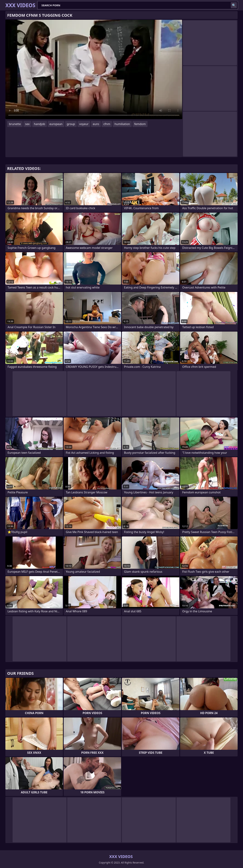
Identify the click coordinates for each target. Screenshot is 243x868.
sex (27, 124)
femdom (140, 124)
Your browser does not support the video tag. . (94, 69)
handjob (40, 124)
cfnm (107, 124)
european (56, 124)
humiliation (122, 124)
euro (96, 124)
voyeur (84, 124)
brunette (15, 124)
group (71, 124)
